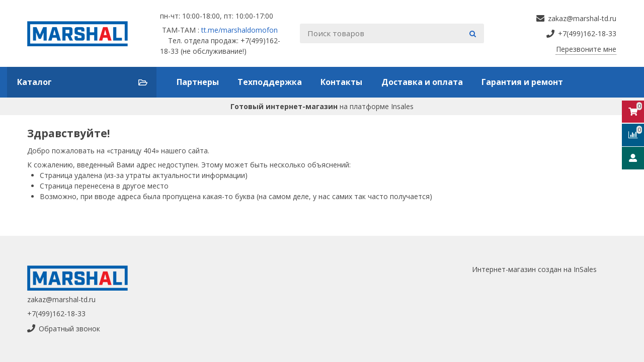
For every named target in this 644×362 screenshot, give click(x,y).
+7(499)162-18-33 (56, 313)
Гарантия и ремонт (522, 82)
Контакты (341, 82)
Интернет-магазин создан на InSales (534, 269)
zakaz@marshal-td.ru (61, 299)
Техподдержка (270, 82)
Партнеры (198, 82)
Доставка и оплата (422, 82)
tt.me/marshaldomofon (239, 30)
